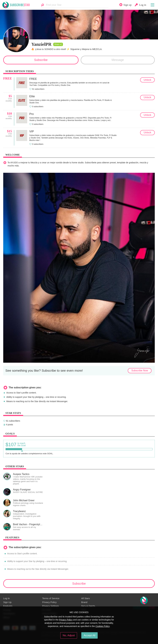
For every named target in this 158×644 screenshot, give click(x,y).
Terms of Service (51, 598)
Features (8, 606)
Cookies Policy (103, 626)
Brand (84, 602)
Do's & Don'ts (88, 606)
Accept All (89, 635)
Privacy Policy (49, 602)
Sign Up (7, 602)
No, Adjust (69, 635)
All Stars (85, 598)
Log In (6, 598)
